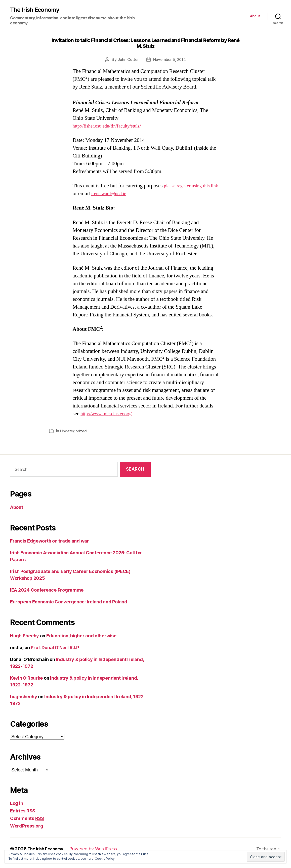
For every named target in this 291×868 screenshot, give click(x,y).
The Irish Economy (37, 10)
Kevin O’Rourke (26, 686)
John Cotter (127, 60)
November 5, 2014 (170, 60)
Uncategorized (74, 439)
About (255, 17)
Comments (27, 827)
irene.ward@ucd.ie (111, 202)
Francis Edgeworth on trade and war (50, 549)
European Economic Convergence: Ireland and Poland (69, 610)
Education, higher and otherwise (81, 644)
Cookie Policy (105, 859)
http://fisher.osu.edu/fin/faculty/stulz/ (112, 126)
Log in (16, 812)
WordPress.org (27, 834)
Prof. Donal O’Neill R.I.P (55, 656)
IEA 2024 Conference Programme (47, 598)
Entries (23, 819)
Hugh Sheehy (25, 644)
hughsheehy (24, 705)
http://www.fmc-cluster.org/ (110, 422)
